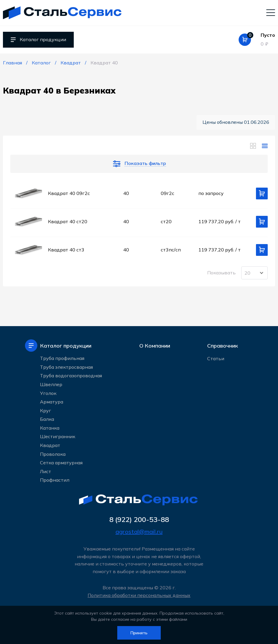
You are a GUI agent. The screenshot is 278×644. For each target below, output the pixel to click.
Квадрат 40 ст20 (68, 221)
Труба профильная (62, 358)
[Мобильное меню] (271, 12)
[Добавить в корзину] (262, 193)
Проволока (53, 454)
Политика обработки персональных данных (139, 595)
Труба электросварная (66, 367)
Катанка (50, 428)
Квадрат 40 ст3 (66, 250)
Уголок (48, 393)
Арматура (52, 402)
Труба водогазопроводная (71, 376)
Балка (47, 419)
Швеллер (51, 384)
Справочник (223, 346)
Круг (46, 411)
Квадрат (50, 445)
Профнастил (55, 480)
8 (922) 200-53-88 (139, 519)
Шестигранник (58, 436)
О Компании (155, 346)
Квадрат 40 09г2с (69, 193)
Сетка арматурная (61, 463)
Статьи (216, 358)
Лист (46, 471)
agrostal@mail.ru (139, 532)
